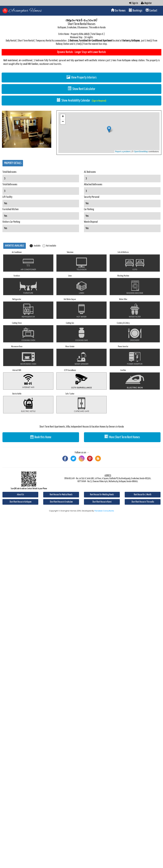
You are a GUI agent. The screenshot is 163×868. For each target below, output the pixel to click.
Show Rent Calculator (81, 89)
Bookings (136, 10)
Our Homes (118, 10)
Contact (151, 10)
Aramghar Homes (25, 11)
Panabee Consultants (104, 511)
